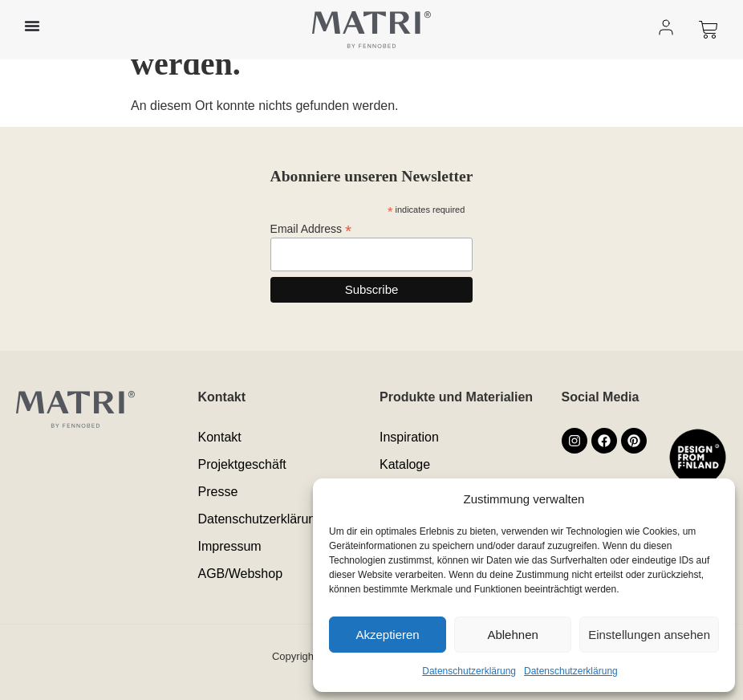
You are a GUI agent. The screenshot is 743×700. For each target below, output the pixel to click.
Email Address (311, 228)
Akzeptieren (387, 635)
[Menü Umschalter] (32, 26)
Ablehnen (512, 635)
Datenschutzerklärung (469, 671)
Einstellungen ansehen (649, 635)
